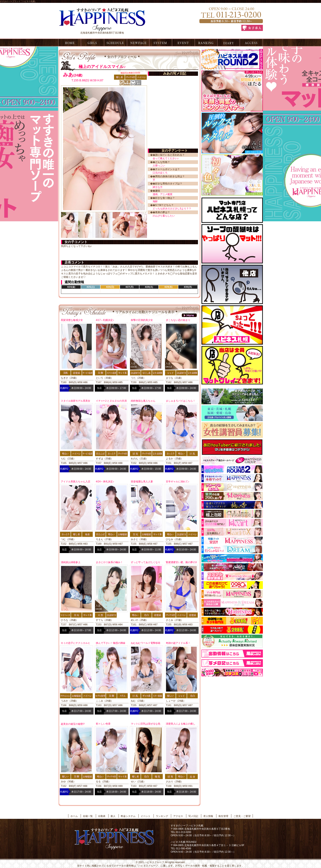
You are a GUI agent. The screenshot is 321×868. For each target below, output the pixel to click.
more (189, 315)
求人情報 (208, 816)
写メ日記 (229, 43)
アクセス (251, 43)
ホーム (69, 43)
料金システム (161, 43)
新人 (113, 816)
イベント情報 (183, 43)
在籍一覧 (92, 43)
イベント (146, 816)
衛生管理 (223, 816)
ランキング (206, 43)
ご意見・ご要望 (242, 816)
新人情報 (138, 43)
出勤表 (115, 43)
